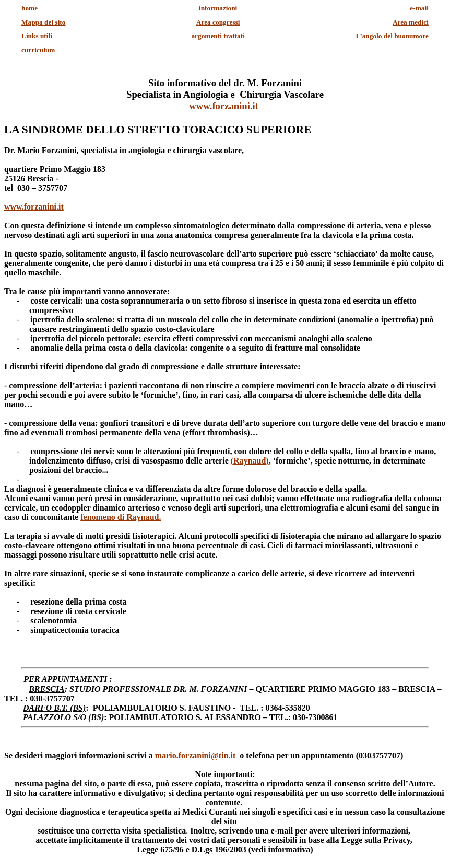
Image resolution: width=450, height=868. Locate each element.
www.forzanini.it (225, 106)
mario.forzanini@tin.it (195, 755)
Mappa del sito (43, 22)
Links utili (37, 36)
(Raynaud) (250, 461)
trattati (218, 36)
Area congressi (218, 22)
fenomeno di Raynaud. (121, 517)
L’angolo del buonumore (392, 36)
